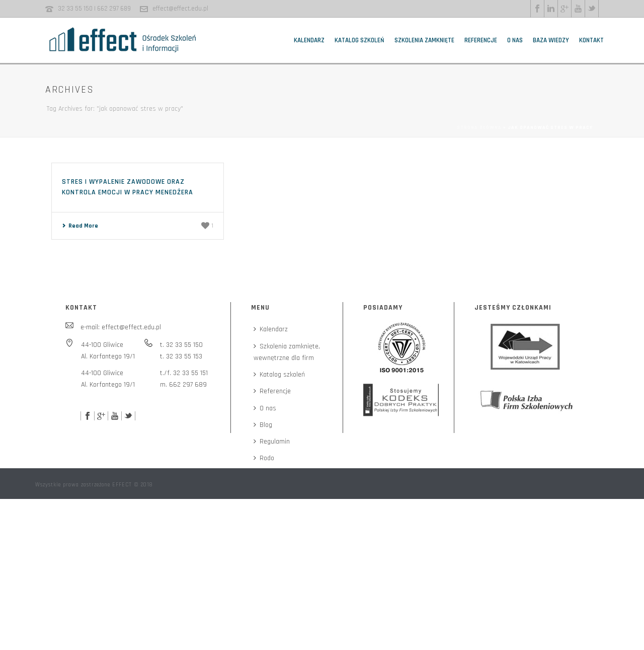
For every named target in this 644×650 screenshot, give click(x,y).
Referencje (481, 40)
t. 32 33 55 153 (181, 356)
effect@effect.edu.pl (180, 9)
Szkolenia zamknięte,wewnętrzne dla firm (287, 352)
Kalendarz (309, 40)
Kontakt (591, 40)
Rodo (264, 458)
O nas (515, 40)
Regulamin (272, 442)
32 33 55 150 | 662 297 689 (94, 9)
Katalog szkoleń (359, 40)
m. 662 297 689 (183, 385)
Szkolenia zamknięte (424, 40)
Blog (263, 425)
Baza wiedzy (551, 40)
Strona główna (479, 127)
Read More (80, 226)
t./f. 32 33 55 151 (184, 373)
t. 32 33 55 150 (181, 345)
